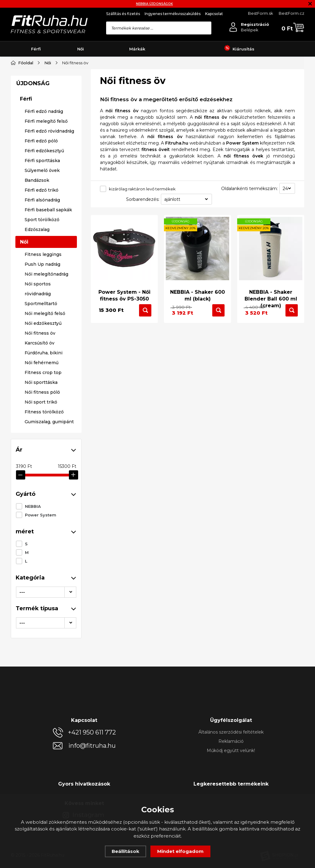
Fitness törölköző (44, 611)
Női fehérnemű (42, 562)
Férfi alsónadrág (42, 399)
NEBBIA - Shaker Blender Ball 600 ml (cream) (271, 295)
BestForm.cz (291, 13)
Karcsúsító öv (40, 542)
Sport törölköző (42, 419)
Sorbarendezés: (143, 199)
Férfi (36, 49)
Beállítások (126, 851)
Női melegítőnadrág (46, 473)
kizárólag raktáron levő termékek (142, 189)
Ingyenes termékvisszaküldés (173, 14)
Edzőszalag (37, 429)
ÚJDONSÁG (33, 283)
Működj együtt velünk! (231, 751)
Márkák (137, 49)
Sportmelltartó (41, 503)
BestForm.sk (261, 13)
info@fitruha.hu (92, 746)
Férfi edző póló (41, 340)
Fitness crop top (43, 572)
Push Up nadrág (42, 464)
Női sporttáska (41, 582)
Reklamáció (231, 741)
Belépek (250, 30)
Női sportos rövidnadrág (38, 488)
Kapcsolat (214, 14)
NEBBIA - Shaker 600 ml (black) (197, 291)
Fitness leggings (43, 454)
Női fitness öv (40, 532)
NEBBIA (33, 137)
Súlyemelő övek (42, 370)
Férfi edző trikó (42, 389)
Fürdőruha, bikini (44, 552)
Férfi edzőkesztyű (44, 350)
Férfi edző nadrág (44, 311)
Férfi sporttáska (42, 360)
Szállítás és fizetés (123, 14)
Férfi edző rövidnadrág (49, 330)
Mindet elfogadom (180, 851)
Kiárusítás (239, 49)
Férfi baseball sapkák (48, 409)
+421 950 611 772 (92, 732)
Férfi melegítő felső (46, 321)
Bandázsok (37, 380)
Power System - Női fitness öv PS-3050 (124, 291)
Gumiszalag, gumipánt (49, 621)
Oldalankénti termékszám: (249, 189)
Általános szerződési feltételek (231, 732)
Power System (41, 145)
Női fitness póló (42, 591)
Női (81, 49)
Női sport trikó (41, 601)
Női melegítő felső (45, 513)
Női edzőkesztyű (43, 523)
